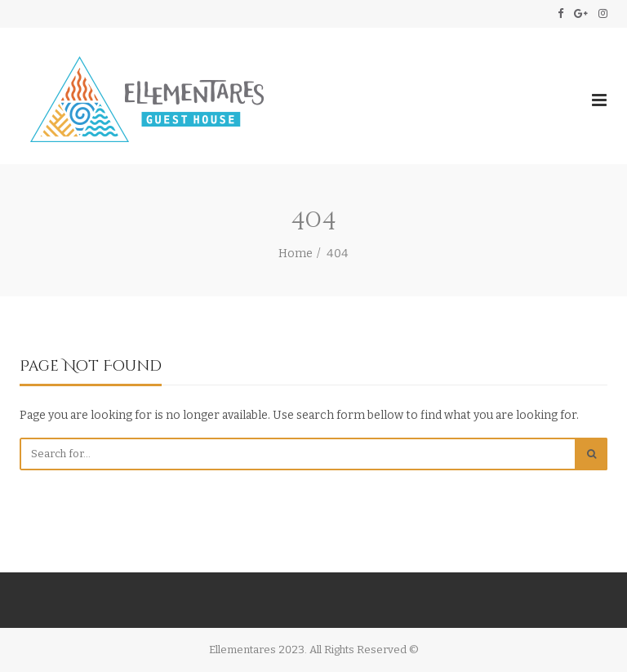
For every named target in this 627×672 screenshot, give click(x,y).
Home (296, 254)
